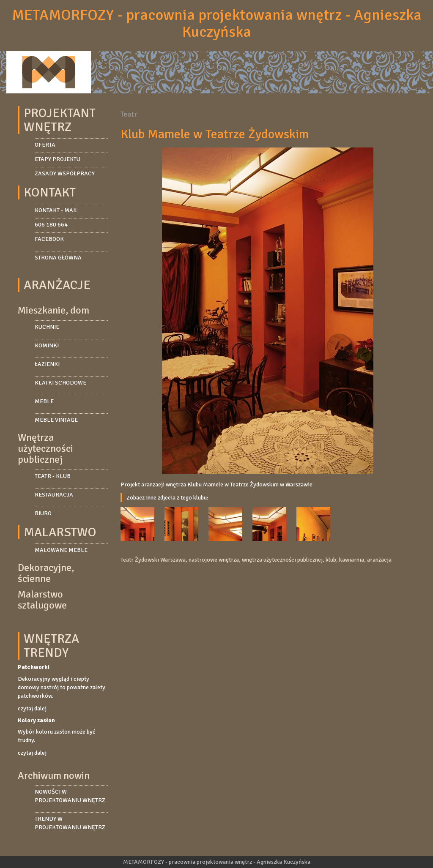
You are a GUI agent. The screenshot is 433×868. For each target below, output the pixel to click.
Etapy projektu (58, 159)
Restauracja (54, 495)
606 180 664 (51, 225)
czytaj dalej (32, 708)
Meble (44, 401)
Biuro (43, 513)
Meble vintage (56, 420)
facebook (49, 239)
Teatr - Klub (53, 476)
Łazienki (47, 364)
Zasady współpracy (65, 173)
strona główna (58, 258)
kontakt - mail (56, 210)
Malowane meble (61, 550)
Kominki (47, 345)
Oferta (45, 145)
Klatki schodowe (60, 383)
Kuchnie (47, 327)
